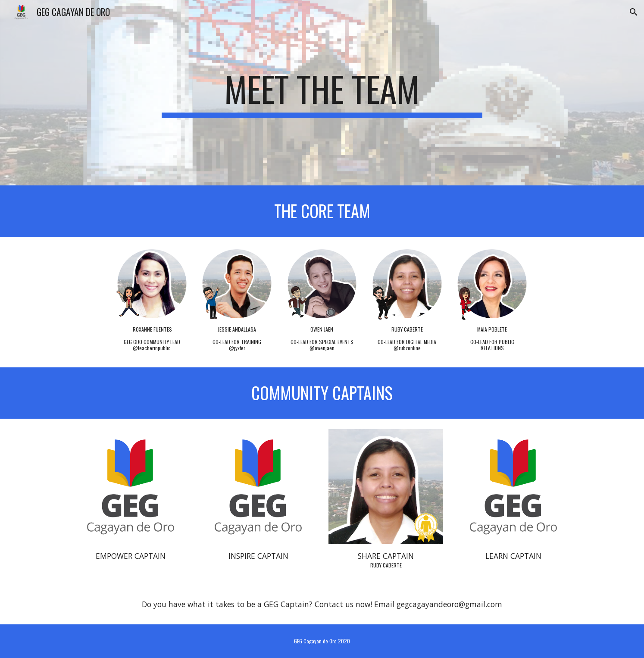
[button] (634, 12)
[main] (322, 93)
